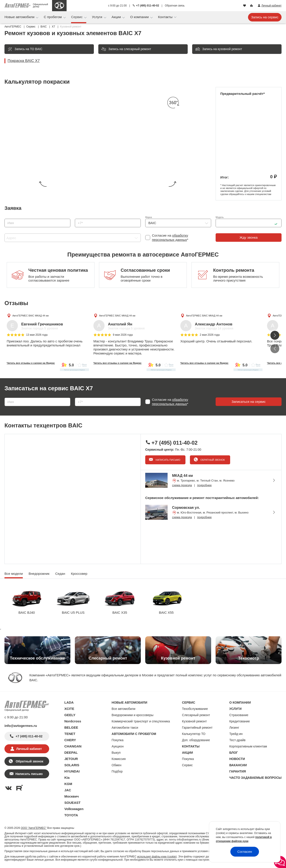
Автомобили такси (125, 728)
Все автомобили (124, 709)
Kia (67, 778)
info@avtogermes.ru (21, 726)
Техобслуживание (195, 709)
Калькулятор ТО (194, 734)
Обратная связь (175, 6)
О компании (140, 17)
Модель (220, 217)
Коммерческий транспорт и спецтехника (141, 721)
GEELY (70, 715)
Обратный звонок (212, 460)
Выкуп (116, 753)
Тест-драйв (237, 740)
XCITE (69, 709)
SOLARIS (72, 765)
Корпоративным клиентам (248, 746)
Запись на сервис (265, 17)
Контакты (166, 17)
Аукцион (118, 746)
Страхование (239, 715)
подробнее (204, 485)
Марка (149, 217)
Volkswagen (74, 809)
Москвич (71, 796)
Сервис (77, 17)
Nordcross (73, 721)
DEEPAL (71, 752)
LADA (69, 702)
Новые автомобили (20, 17)
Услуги (97, 17)
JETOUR (71, 759)
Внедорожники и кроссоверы (133, 715)
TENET (70, 734)
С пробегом (53, 17)
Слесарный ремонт (196, 715)
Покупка (118, 740)
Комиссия (119, 759)
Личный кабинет (29, 749)
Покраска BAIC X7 (24, 61)
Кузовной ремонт (195, 721)
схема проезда (182, 485)
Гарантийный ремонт (197, 728)
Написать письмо (168, 460)
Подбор (117, 771)
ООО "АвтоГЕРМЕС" (34, 828)
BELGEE (71, 727)
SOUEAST (73, 803)
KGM (68, 784)
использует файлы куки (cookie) (157, 857)
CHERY (70, 740)
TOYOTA (71, 815)
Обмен (117, 765)
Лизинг (234, 728)
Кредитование (240, 721)
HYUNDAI (72, 771)
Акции (117, 17)
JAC (68, 790)
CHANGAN (73, 746)
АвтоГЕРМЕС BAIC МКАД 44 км (30, 315)
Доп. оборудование (196, 740)
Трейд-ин (236, 734)
